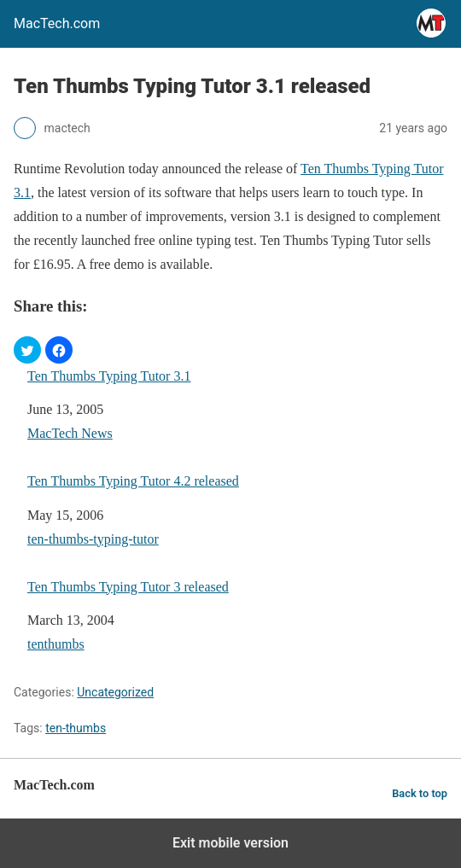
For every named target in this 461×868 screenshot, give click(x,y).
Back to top (420, 793)
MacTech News (70, 433)
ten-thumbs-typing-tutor (93, 539)
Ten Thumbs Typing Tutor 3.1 (109, 376)
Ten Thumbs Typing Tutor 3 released (128, 587)
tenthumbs (56, 644)
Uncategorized (115, 692)
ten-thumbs (76, 728)
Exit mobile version (230, 843)
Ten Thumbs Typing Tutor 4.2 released (133, 481)
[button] (27, 350)
